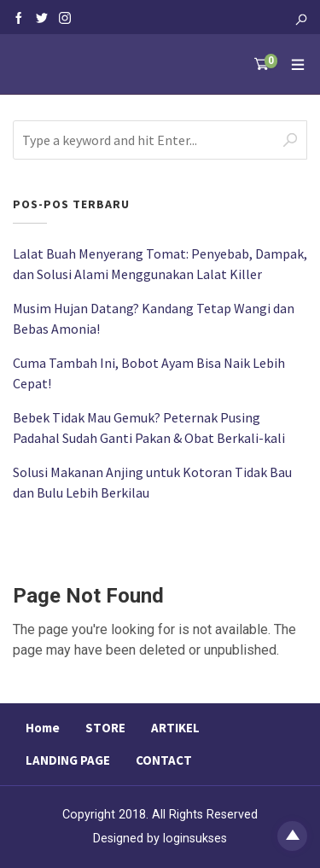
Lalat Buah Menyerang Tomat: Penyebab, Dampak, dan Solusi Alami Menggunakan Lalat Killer (160, 264)
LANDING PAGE (68, 760)
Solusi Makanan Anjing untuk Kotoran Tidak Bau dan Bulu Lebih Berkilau (152, 482)
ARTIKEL (175, 728)
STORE (105, 728)
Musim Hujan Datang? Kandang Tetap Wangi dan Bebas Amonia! (154, 318)
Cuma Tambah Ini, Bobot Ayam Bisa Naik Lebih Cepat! (149, 373)
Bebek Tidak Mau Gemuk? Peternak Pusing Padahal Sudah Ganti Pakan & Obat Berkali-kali (149, 428)
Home (43, 728)
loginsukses (195, 839)
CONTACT (164, 760)
